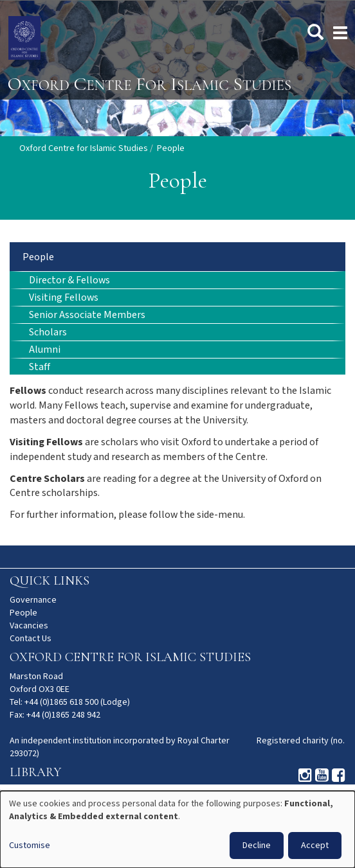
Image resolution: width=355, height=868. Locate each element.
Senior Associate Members (87, 315)
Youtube (322, 775)
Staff (40, 367)
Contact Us (31, 639)
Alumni (45, 350)
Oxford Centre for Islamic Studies (84, 148)
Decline (257, 846)
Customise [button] (30, 846)
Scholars (48, 332)
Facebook (339, 775)
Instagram (305, 775)
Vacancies (29, 626)
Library (35, 772)
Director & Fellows (69, 280)
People (38, 257)
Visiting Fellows (64, 298)
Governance (33, 600)
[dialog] (177, 829)
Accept (315, 846)
